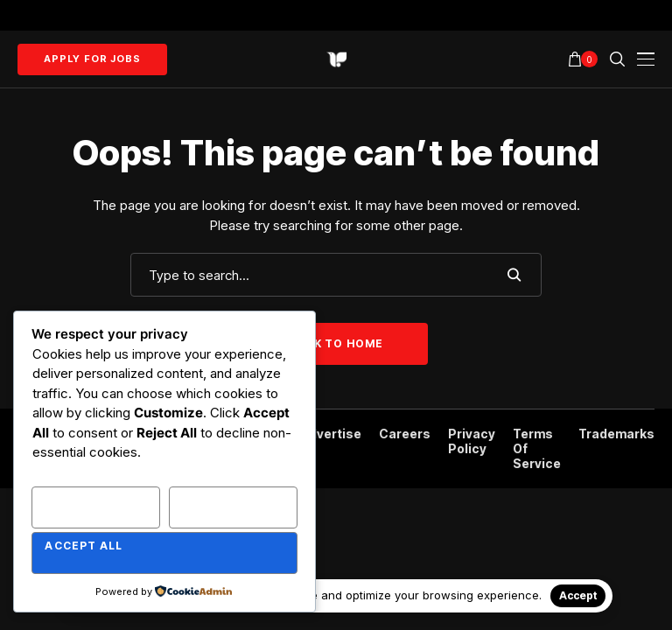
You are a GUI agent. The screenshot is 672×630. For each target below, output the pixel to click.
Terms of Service (537, 449)
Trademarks (616, 434)
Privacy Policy (472, 441)
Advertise (331, 434)
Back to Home (336, 343)
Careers (405, 434)
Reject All (220, 500)
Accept (578, 595)
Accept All (84, 546)
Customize (83, 500)
